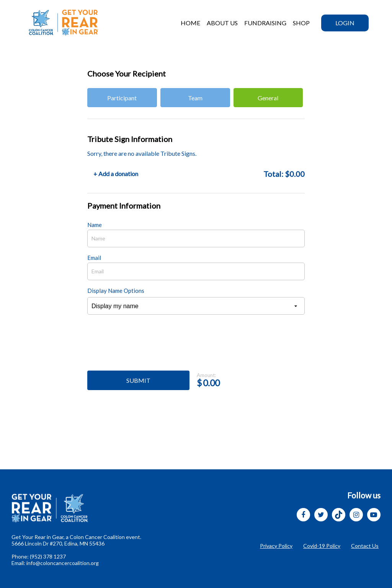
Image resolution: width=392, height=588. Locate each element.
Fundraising (265, 23)
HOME (190, 23)
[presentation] (145, 347)
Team (195, 98)
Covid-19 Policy (322, 546)
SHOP (301, 23)
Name (95, 225)
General (268, 98)
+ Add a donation (116, 174)
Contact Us (365, 546)
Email (94, 258)
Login (345, 23)
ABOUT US (222, 23)
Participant (122, 98)
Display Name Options (116, 291)
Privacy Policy (276, 546)
